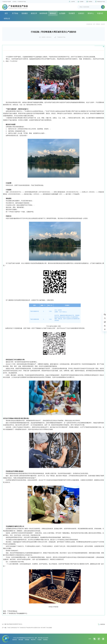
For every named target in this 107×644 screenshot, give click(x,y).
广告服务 (39, 640)
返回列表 (103, 624)
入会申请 (73, 2)
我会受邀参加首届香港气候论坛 (12, 624)
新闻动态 (53, 13)
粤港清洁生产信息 (101, 2)
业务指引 (81, 13)
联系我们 (46, 640)
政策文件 (34, 13)
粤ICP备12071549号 (43, 638)
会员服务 (82, 2)
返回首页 (15, 640)
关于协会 (15, 13)
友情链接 (27, 640)
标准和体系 (43, 13)
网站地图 (21, 640)
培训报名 (90, 2)
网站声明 (33, 640)
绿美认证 (7, 19)
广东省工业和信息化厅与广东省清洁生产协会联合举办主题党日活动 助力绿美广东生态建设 (27, 628)
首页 (6, 13)
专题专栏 (100, 13)
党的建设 (25, 13)
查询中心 (91, 13)
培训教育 (72, 13)
